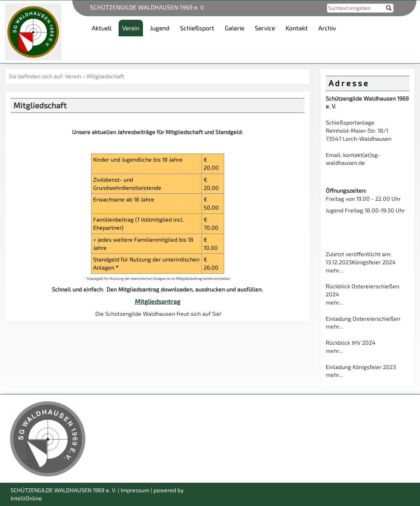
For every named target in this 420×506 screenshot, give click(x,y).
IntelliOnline (26, 498)
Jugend (160, 28)
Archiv (327, 28)
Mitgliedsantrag (158, 301)
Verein (73, 76)
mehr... (334, 270)
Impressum (135, 490)
